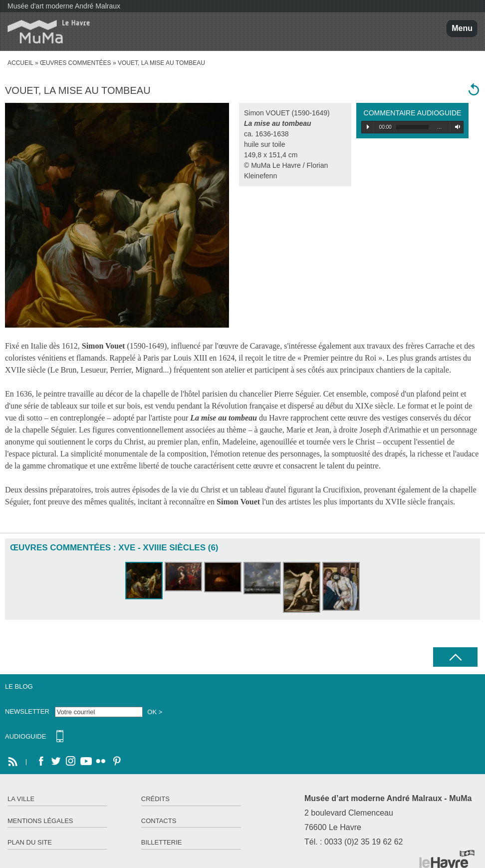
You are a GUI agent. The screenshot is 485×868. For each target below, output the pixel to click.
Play (368, 127)
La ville (21, 799)
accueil (20, 63)
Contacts (159, 821)
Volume (456, 127)
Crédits (155, 799)
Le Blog (19, 686)
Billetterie (162, 842)
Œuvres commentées (76, 63)
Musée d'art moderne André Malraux (64, 6)
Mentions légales (40, 821)
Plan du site (30, 842)
